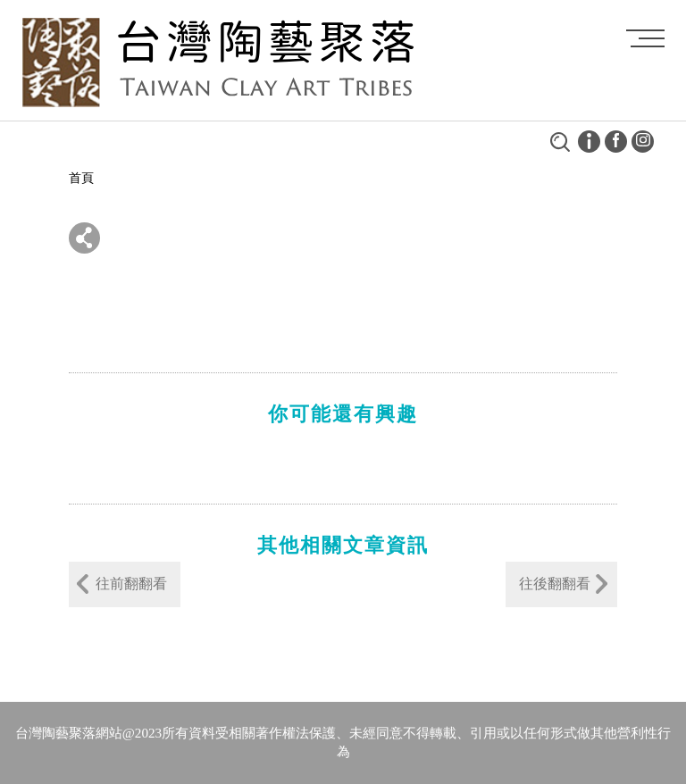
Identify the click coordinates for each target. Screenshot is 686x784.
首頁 (81, 178)
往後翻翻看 (555, 584)
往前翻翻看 (131, 584)
